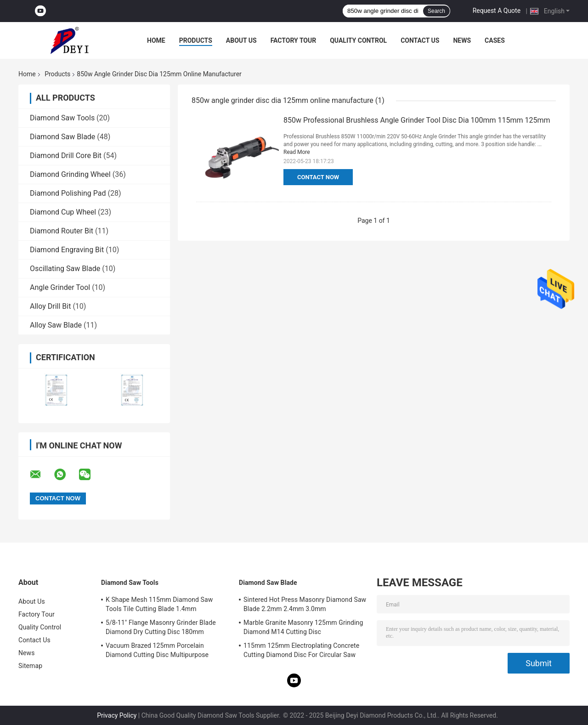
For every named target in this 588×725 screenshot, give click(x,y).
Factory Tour (294, 40)
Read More (297, 152)
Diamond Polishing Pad (68, 193)
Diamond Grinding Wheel (70, 174)
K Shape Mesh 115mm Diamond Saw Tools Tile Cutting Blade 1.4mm (159, 604)
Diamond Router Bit (62, 231)
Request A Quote (497, 11)
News (462, 40)
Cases (495, 40)
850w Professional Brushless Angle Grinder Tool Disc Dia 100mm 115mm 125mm (417, 120)
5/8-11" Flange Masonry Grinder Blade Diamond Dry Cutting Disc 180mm (161, 627)
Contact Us (420, 40)
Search (436, 11)
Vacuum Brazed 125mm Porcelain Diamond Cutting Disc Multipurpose (157, 650)
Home (156, 40)
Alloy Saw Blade (56, 325)
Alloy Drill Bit (50, 306)
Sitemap (30, 666)
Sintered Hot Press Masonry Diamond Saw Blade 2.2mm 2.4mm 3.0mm (305, 604)
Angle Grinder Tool (60, 287)
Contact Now (318, 177)
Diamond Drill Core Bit (66, 156)
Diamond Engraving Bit (67, 250)
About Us (241, 40)
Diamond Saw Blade (62, 137)
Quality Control (358, 40)
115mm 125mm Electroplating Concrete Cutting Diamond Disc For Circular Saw (301, 650)
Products (196, 40)
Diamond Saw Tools (62, 118)
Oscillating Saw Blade (65, 269)
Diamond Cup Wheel (63, 212)
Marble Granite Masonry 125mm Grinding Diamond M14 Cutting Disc (303, 627)
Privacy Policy (117, 715)
